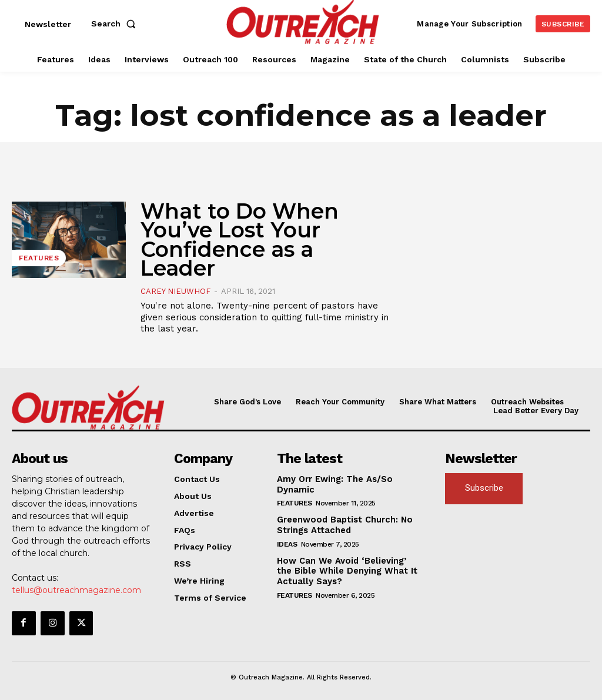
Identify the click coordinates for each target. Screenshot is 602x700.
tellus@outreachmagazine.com (76, 590)
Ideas (287, 541)
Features (39, 258)
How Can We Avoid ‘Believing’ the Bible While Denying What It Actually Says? (347, 568)
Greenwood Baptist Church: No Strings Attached (341, 523)
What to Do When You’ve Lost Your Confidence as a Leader (240, 240)
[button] (116, 24)
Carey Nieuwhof (175, 291)
